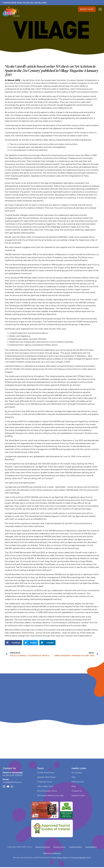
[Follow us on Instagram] (4, 787)
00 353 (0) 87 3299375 (12, 776)
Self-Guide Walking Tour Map (50, 796)
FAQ (73, 778)
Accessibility (91, 848)
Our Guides (77, 773)
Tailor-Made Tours (45, 787)
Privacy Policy (60, 848)
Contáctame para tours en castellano (25, 3)
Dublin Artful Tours (46, 773)
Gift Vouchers (78, 782)
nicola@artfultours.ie (12, 783)
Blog (74, 787)
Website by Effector (52, 854)
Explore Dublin (78, 796)
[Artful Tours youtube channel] (8, 787)
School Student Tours (47, 792)
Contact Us (77, 792)
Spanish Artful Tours (46, 778)
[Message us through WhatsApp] (12, 787)
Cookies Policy (76, 848)
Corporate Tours (44, 782)
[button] (13, 643)
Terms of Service (43, 848)
